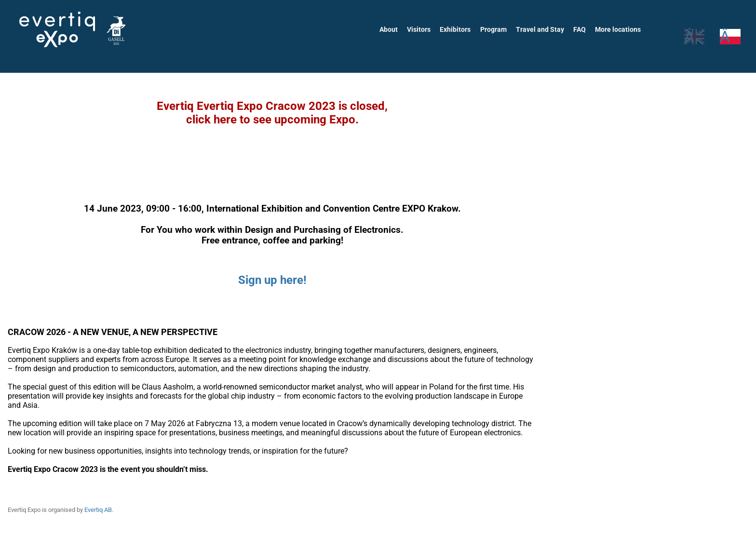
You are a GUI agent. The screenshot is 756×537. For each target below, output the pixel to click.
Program (496, 29)
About (392, 29)
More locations (618, 29)
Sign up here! (272, 280)
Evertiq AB (101, 510)
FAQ (580, 29)
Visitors (422, 29)
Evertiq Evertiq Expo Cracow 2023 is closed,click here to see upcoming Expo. (272, 113)
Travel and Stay (542, 29)
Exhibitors (458, 29)
